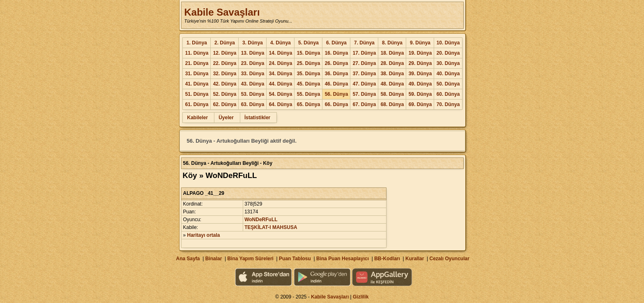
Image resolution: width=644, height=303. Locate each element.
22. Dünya (225, 63)
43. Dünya (253, 84)
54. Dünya (281, 94)
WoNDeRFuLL (261, 220)
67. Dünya (365, 104)
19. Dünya (420, 53)
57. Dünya (365, 94)
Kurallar (415, 259)
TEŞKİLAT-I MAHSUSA (271, 227)
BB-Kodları (387, 259)
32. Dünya (225, 74)
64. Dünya (281, 104)
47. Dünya (365, 84)
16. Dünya (337, 53)
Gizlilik (361, 297)
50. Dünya (448, 84)
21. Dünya (197, 63)
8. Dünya (392, 43)
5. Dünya (308, 43)
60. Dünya (448, 94)
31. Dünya (197, 74)
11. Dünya (197, 53)
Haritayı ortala (204, 235)
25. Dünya (309, 63)
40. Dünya (448, 74)
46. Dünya (337, 84)
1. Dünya (197, 43)
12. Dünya (225, 53)
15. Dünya (309, 53)
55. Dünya (309, 94)
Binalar (214, 259)
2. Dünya (225, 43)
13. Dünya (253, 53)
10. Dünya (448, 43)
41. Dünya (197, 84)
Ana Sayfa (188, 259)
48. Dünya (392, 84)
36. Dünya (337, 74)
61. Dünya (197, 104)
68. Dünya (392, 104)
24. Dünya (281, 63)
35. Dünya (309, 74)
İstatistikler (257, 118)
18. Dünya (392, 53)
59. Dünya (420, 94)
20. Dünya (448, 53)
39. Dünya (420, 74)
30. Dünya (448, 63)
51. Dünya (197, 94)
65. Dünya (309, 104)
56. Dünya (337, 94)
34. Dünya (281, 74)
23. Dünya (253, 63)
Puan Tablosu (295, 259)
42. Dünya (225, 84)
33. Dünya (253, 74)
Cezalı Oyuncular (449, 259)
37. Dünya (365, 74)
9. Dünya (420, 43)
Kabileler (197, 118)
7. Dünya (364, 43)
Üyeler (226, 118)
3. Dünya (253, 43)
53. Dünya (253, 94)
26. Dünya (337, 63)
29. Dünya (420, 63)
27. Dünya (365, 63)
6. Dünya (336, 43)
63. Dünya (253, 104)
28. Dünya (392, 63)
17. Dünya (365, 53)
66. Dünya (337, 104)
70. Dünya (448, 104)
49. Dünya (420, 84)
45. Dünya (309, 84)
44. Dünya (281, 84)
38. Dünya (392, 74)
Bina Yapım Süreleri (250, 259)
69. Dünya (420, 104)
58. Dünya (392, 94)
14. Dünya (281, 53)
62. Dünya (225, 104)
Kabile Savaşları (222, 12)
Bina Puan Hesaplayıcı (343, 259)
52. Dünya (225, 94)
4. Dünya (281, 43)
